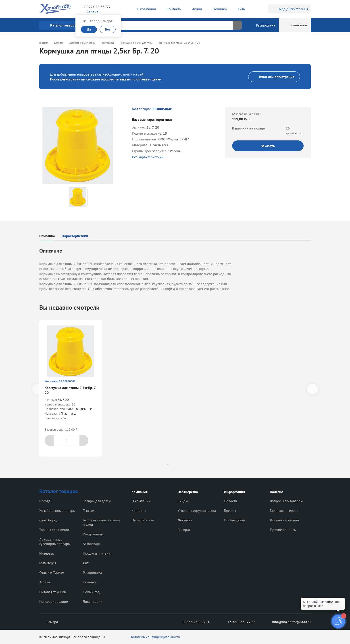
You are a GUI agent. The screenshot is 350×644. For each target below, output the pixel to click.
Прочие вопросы (283, 530)
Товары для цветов (54, 530)
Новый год (91, 592)
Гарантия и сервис (284, 510)
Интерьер (47, 553)
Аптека (45, 582)
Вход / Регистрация (289, 9)
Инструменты (93, 534)
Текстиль (90, 510)
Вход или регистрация (274, 77)
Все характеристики (148, 157)
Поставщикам (235, 520)
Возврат (184, 530)
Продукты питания (98, 553)
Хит (86, 563)
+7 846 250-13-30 (193, 622)
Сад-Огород (49, 520)
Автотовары (92, 544)
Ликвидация (93, 601)
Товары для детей (97, 501)
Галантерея (48, 563)
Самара (49, 622)
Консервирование (54, 601)
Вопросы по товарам (286, 501)
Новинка (90, 582)
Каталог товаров (59, 491)
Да (89, 29)
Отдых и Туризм (52, 572)
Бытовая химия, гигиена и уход (102, 522)
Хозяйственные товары (57, 510)
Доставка (185, 520)
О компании (141, 501)
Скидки (183, 501)
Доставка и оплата (284, 520)
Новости (230, 501)
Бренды (230, 510)
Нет (108, 29)
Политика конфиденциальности (155, 637)
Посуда (45, 501)
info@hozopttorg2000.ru (288, 622)
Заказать (268, 146)
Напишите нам (143, 520)
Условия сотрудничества (197, 510)
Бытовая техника (53, 592)
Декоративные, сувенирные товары (55, 542)
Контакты (139, 510)
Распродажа (92, 572)
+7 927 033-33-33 (96, 7)
